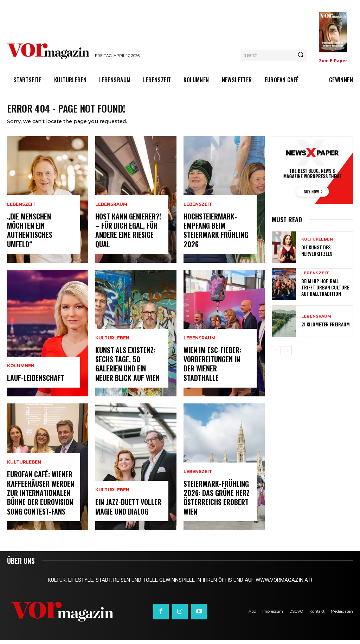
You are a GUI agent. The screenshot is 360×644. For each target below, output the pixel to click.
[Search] (301, 55)
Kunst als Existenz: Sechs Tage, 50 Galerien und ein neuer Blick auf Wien (128, 370)
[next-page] (287, 355)
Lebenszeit (21, 221)
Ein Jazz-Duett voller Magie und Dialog (126, 512)
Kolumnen (21, 371)
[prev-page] (276, 355)
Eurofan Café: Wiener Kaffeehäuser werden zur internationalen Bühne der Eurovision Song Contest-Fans (38, 499)
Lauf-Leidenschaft (33, 382)
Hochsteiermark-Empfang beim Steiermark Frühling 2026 (214, 236)
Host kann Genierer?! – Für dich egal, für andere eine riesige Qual (129, 236)
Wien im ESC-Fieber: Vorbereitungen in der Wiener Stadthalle (216, 374)
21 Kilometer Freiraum (322, 328)
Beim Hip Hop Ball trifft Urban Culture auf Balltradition (324, 292)
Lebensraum (111, 212)
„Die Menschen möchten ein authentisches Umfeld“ (41, 240)
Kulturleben (24, 472)
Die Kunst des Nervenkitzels (315, 254)
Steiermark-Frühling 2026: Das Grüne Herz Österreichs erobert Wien (214, 503)
